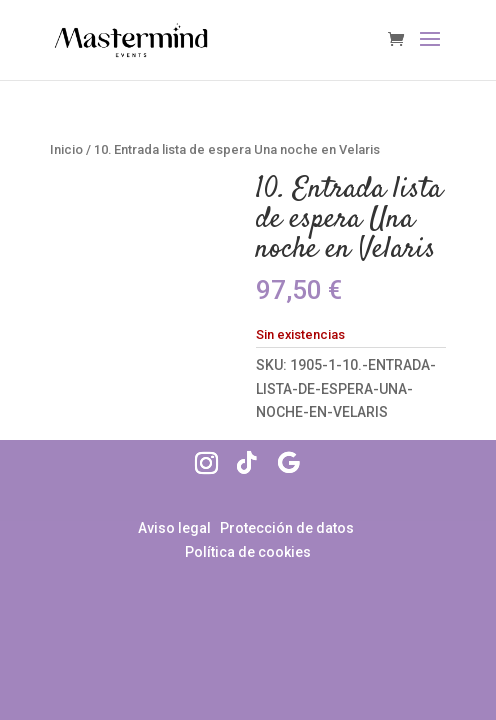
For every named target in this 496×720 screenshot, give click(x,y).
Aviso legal (176, 528)
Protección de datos (287, 528)
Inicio (66, 149)
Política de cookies (248, 552)
